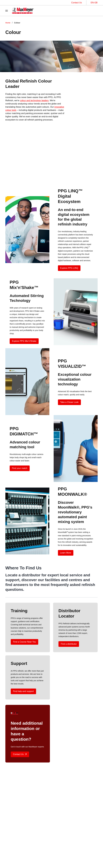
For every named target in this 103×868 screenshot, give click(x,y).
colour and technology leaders (34, 100)
